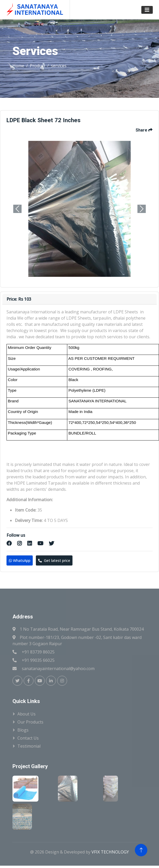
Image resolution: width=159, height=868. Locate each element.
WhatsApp (20, 560)
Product (38, 66)
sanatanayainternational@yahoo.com (58, 669)
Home (18, 66)
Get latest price (54, 560)
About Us (27, 714)
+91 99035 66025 (38, 660)
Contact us (28, 738)
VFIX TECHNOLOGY (110, 852)
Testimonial (29, 746)
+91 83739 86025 (38, 652)
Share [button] (144, 130)
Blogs (23, 730)
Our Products (30, 722)
